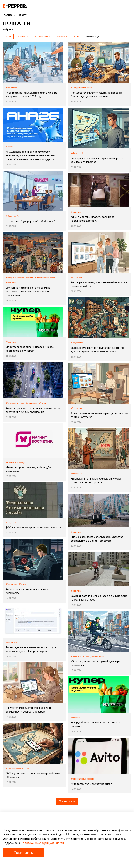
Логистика (62, 37)
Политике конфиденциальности (42, 843)
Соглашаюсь (23, 853)
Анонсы (77, 37)
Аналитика (22, 37)
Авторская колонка (42, 37)
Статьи (8, 37)
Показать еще (67, 801)
